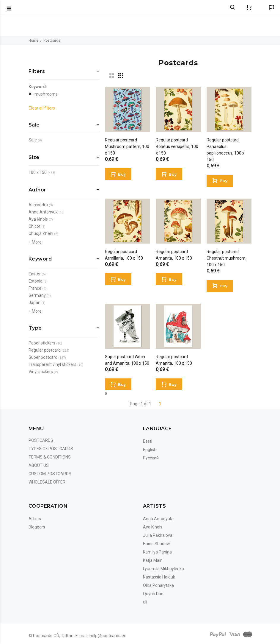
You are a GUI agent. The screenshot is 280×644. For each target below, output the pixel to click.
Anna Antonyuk (43, 212)
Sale (33, 140)
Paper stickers (42, 343)
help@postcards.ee (108, 636)
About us (39, 465)
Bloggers (37, 527)
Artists (35, 519)
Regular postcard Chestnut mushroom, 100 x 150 (226, 258)
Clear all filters (42, 108)
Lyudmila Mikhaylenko (163, 569)
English (150, 450)
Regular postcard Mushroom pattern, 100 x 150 (127, 146)
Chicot (34, 226)
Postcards (41, 440)
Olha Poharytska (158, 585)
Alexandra (38, 205)
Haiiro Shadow (156, 544)
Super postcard (43, 357)
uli (145, 602)
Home (33, 40)
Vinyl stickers (41, 372)
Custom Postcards (50, 474)
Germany (37, 295)
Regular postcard (45, 350)
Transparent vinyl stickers (52, 364)
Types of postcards (51, 449)
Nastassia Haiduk (159, 577)
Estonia (36, 281)
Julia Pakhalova (158, 535)
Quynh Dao (153, 594)
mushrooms (46, 94)
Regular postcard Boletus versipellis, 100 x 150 (177, 146)
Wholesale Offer (47, 482)
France (35, 288)
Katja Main (153, 560)
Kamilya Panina (157, 552)
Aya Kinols (38, 219)
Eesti (148, 441)
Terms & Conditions (50, 457)
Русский (151, 458)
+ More (35, 242)
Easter (35, 274)
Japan (34, 302)
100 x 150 (38, 172)
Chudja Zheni (41, 233)
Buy (122, 174)
